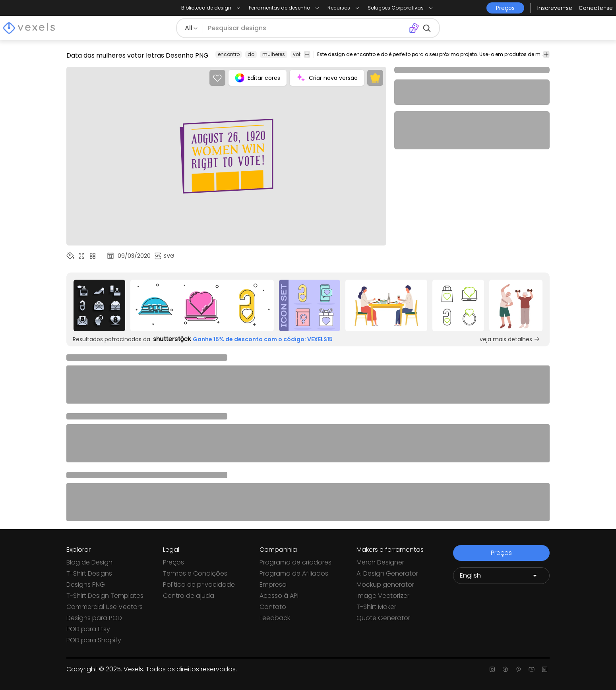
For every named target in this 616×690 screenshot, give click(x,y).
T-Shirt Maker (376, 607)
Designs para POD (94, 618)
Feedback (275, 618)
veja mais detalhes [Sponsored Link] (510, 339)
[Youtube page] (532, 669)
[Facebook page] (505, 669)
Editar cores (258, 78)
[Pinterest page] (518, 669)
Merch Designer (380, 562)
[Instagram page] (492, 669)
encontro (229, 54)
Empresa (273, 585)
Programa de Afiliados (294, 573)
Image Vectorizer (383, 596)
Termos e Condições (195, 573)
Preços (173, 562)
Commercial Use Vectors (105, 607)
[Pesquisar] (306, 28)
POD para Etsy (88, 629)
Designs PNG (86, 585)
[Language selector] (501, 576)
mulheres (274, 54)
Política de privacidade (199, 585)
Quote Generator (383, 618)
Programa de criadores (295, 562)
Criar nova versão (327, 78)
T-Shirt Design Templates (105, 596)
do (251, 54)
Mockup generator (385, 585)
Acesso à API (279, 596)
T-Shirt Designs (89, 573)
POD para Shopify (94, 640)
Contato (273, 607)
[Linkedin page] (545, 669)
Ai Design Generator (387, 573)
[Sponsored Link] (100, 305)
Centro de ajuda (189, 596)
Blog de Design (89, 562)
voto (298, 54)
